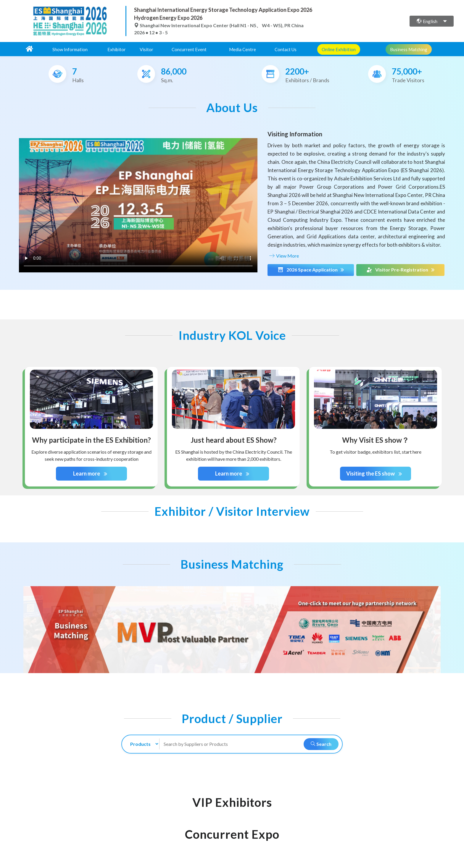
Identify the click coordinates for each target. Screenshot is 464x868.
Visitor (146, 49)
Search (321, 744)
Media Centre (243, 49)
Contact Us (286, 49)
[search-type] (142, 744)
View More (283, 256)
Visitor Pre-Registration (400, 270)
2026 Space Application (311, 270)
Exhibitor (117, 49)
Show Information (70, 49)
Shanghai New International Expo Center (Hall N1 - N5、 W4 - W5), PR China (219, 25)
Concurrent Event (189, 49)
